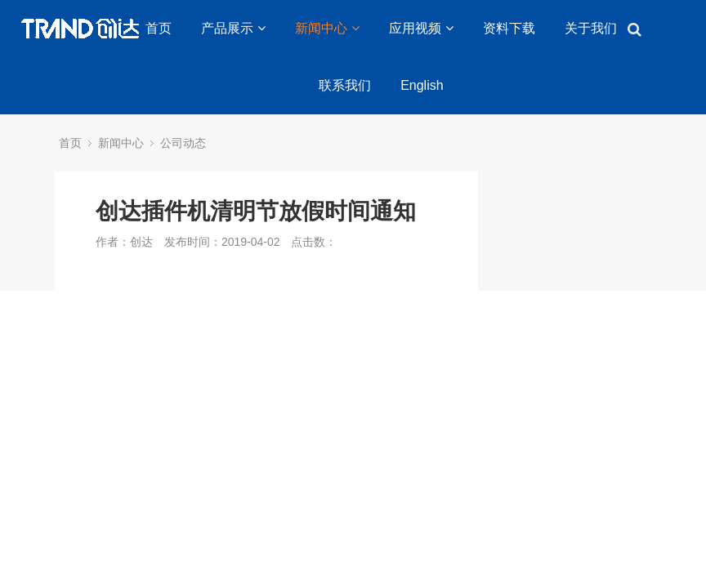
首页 (159, 28)
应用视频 (421, 28)
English (422, 85)
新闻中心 (327, 28)
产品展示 (233, 28)
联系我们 (345, 85)
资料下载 (509, 28)
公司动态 (183, 143)
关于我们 (591, 28)
